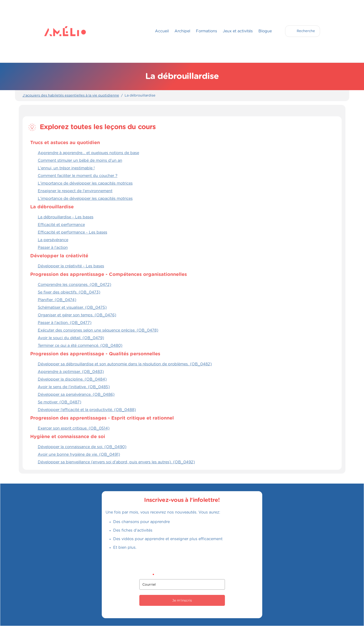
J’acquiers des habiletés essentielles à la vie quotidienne (71, 96)
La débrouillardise (140, 96)
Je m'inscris (182, 600)
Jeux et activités (238, 31)
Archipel (182, 31)
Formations (206, 31)
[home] (54, 31)
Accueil (162, 31)
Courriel (147, 575)
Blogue (265, 31)
